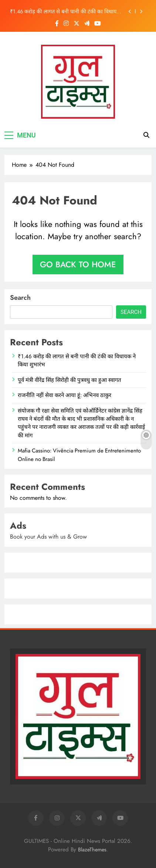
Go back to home (78, 264)
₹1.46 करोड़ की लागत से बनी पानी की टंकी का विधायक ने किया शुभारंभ (65, 11)
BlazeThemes (92, 850)
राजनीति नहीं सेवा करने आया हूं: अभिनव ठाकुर (65, 395)
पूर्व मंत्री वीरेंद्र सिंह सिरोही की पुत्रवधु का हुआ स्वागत (69, 380)
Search (20, 298)
